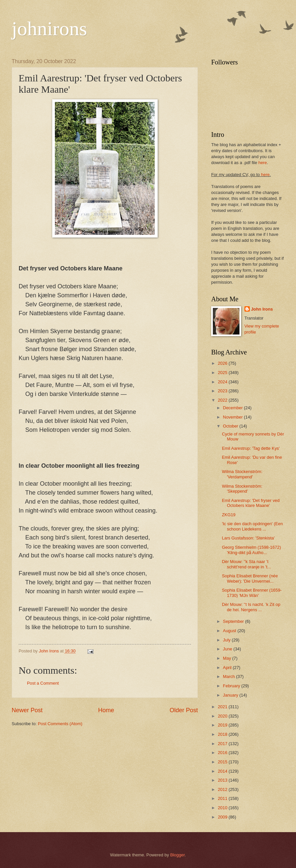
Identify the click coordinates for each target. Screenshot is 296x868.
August (230, 631)
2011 (223, 798)
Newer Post (27, 710)
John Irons (262, 309)
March (229, 676)
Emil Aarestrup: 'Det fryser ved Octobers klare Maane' (251, 503)
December (233, 408)
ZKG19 (229, 515)
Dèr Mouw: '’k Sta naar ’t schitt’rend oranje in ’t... (246, 564)
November (233, 417)
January (231, 695)
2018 (223, 734)
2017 (223, 744)
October (231, 426)
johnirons (49, 29)
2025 (223, 373)
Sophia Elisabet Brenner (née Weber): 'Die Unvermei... (250, 578)
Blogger (178, 855)
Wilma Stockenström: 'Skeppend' (242, 489)
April (228, 668)
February (232, 686)
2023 (223, 391)
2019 (223, 725)
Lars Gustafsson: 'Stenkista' (248, 538)
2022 (223, 400)
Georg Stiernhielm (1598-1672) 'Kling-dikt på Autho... (251, 550)
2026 (223, 363)
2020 (223, 716)
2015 (223, 762)
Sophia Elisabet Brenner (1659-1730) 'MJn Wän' (252, 593)
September (234, 621)
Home (106, 710)
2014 (223, 771)
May (227, 658)
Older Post (184, 710)
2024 (223, 382)
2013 (223, 780)
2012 (223, 789)
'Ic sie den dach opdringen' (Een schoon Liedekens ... (252, 526)
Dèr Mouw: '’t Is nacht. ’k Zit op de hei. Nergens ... (251, 607)
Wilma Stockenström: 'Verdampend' (242, 474)
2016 (223, 753)
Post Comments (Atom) (60, 724)
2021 (223, 707)
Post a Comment (43, 683)
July (227, 640)
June (228, 649)
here (263, 163)
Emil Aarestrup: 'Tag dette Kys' (251, 448)
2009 (223, 817)
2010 (223, 808)
